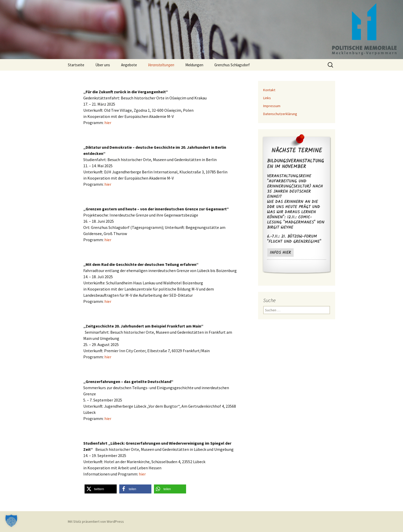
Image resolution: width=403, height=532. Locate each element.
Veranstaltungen (161, 65)
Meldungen (194, 65)
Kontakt (269, 90)
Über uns (103, 65)
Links (267, 98)
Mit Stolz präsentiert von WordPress (96, 521)
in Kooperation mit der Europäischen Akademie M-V (160, 178)
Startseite (76, 65)
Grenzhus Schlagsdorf (232, 65)
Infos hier (280, 253)
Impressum (272, 106)
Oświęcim (178, 98)
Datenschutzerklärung (280, 114)
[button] (101, 489)
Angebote (129, 65)
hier (108, 123)
